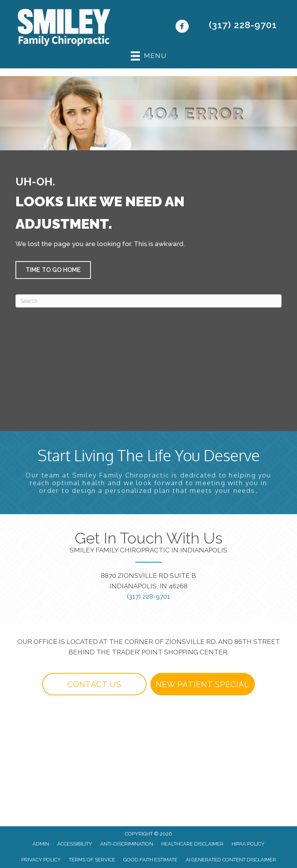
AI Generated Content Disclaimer (231, 860)
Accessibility (75, 844)
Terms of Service (92, 860)
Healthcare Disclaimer (192, 844)
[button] (53, 270)
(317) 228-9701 (243, 25)
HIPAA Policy (248, 844)
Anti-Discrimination (127, 844)
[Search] (148, 301)
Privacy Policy (41, 860)
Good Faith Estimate (150, 860)
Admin (41, 844)
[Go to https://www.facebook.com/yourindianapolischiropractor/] (182, 27)
